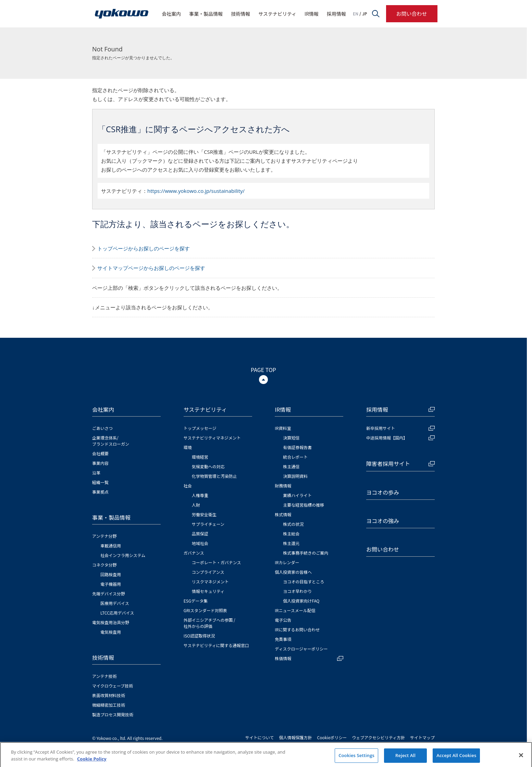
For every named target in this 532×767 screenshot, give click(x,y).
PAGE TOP (263, 370)
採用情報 (336, 14)
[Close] (521, 759)
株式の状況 (293, 524)
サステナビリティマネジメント (212, 438)
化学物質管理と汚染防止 (214, 476)
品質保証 (200, 534)
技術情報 (240, 14)
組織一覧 (100, 482)
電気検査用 (111, 632)
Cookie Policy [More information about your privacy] (92, 763)
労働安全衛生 (204, 514)
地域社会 (200, 543)
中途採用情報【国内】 (400, 438)
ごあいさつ (102, 428)
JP (364, 14)
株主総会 (291, 534)
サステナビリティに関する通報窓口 (216, 645)
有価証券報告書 (297, 447)
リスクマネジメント (210, 582)
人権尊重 (200, 495)
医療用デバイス (115, 603)
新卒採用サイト (400, 428)
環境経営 (200, 457)
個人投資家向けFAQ (301, 601)
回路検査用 (111, 574)
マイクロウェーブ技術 (113, 686)
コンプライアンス (208, 572)
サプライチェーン (208, 524)
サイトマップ (422, 737)
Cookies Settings (356, 759)
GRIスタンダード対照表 (205, 610)
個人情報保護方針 (296, 737)
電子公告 (283, 620)
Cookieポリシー (332, 737)
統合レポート (295, 457)
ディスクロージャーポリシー (301, 649)
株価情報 (309, 658)
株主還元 (291, 543)
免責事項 (283, 639)
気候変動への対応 (208, 466)
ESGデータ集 (196, 601)
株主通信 (291, 466)
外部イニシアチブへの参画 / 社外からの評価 (209, 623)
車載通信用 (111, 546)
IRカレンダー (287, 562)
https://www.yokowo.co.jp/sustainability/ (196, 191)
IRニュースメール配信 (295, 610)
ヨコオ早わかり (297, 591)
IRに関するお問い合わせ (297, 629)
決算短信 (291, 438)
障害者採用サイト (400, 463)
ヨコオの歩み (383, 492)
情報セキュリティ (208, 591)
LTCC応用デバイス (117, 613)
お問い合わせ (411, 14)
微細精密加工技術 (109, 705)
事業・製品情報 (206, 14)
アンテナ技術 (104, 676)
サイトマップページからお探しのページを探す (151, 268)
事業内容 (100, 463)
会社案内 (171, 14)
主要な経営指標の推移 (304, 505)
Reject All (405, 759)
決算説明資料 (295, 476)
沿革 (96, 473)
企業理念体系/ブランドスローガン (111, 441)
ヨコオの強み (383, 521)
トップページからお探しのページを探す (144, 248)
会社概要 (100, 453)
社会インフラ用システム (123, 555)
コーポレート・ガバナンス (216, 562)
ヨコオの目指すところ (304, 582)
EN (356, 14)
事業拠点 (100, 492)
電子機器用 (111, 584)
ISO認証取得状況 (199, 636)
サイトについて (260, 737)
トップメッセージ (200, 428)
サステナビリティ (277, 14)
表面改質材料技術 (109, 695)
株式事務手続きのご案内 (306, 553)
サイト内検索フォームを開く (376, 14)
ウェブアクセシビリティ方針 (378, 737)
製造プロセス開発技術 (113, 714)
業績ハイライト (297, 495)
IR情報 (312, 14)
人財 (196, 505)
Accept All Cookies (456, 759)
